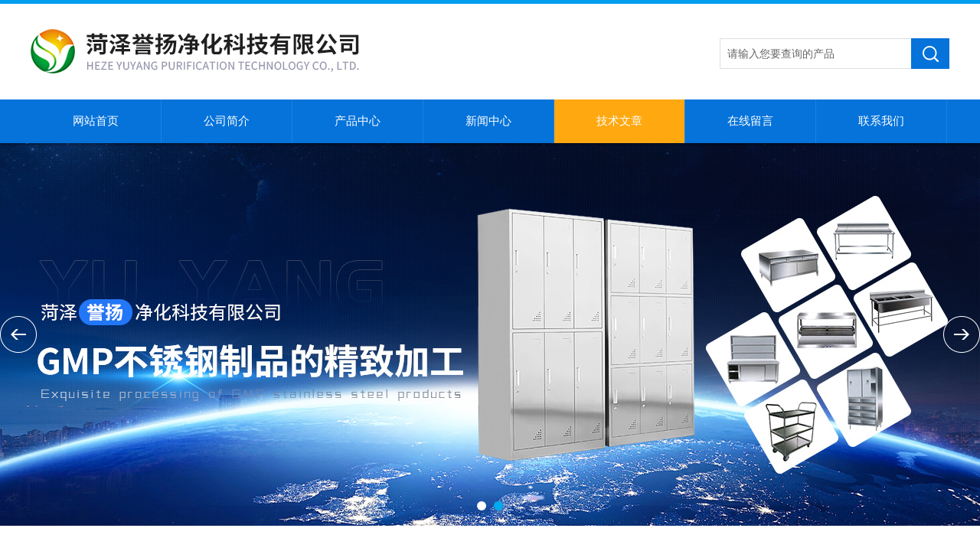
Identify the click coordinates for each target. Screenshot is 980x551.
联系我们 (881, 121)
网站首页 (96, 121)
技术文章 (619, 121)
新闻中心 (488, 121)
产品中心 (358, 121)
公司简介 (227, 121)
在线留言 (750, 121)
